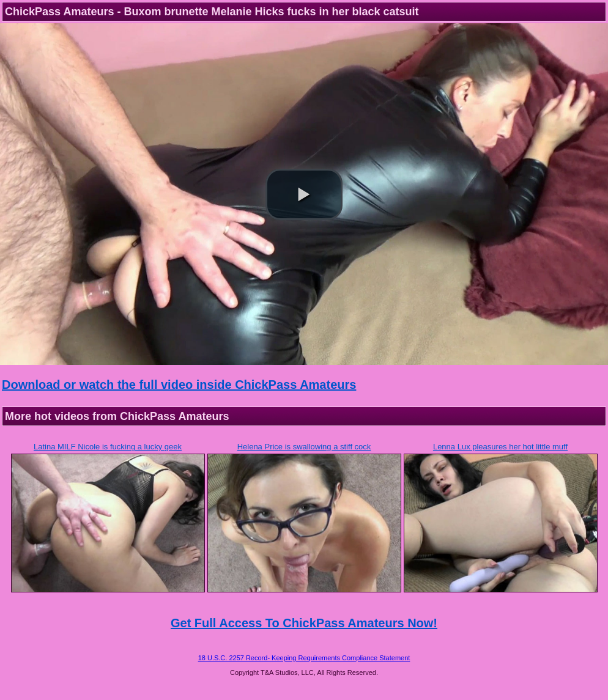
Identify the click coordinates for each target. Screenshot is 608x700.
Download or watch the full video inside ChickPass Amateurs (179, 385)
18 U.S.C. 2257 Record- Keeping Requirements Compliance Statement (304, 658)
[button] (304, 194)
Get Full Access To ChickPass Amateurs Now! (304, 623)
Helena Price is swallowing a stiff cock (304, 447)
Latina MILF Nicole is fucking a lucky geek (108, 447)
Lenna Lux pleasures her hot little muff (500, 447)
